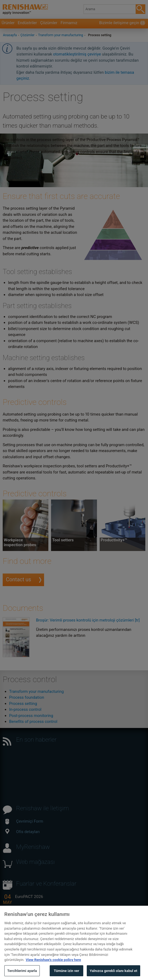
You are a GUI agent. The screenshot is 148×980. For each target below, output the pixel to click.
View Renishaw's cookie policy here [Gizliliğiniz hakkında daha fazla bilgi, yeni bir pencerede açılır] (53, 966)
